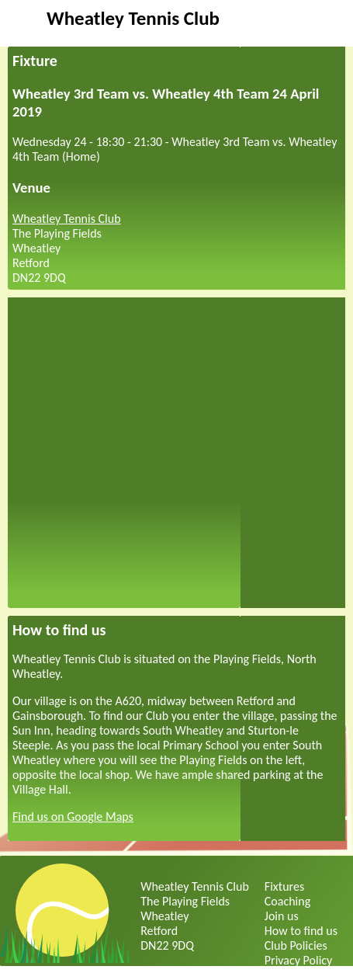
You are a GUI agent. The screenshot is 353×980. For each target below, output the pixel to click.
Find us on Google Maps (73, 817)
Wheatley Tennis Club (133, 18)
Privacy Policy (299, 960)
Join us (282, 916)
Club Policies (296, 945)
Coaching (287, 901)
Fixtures (284, 886)
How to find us (301, 931)
